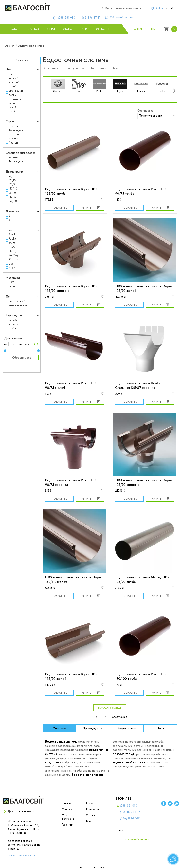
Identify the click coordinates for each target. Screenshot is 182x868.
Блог (89, 822)
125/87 (12, 180)
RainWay (13, 255)
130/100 (13, 193)
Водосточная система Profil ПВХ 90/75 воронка (71, 482)
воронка (14, 324)
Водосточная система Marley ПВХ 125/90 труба (142, 580)
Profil (12, 235)
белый (13, 95)
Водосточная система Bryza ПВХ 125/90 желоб (71, 676)
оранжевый (16, 91)
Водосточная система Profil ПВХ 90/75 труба (141, 191)
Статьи (68, 29)
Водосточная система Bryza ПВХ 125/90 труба (71, 191)
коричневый (16, 99)
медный (13, 103)
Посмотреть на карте (21, 855)
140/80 (13, 201)
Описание (51, 68)
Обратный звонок (122, 18)
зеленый (14, 82)
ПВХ (11, 282)
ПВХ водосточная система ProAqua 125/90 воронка (143, 482)
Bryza (12, 243)
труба (12, 328)
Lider (12, 264)
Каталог (67, 803)
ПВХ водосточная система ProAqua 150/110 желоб (73, 580)
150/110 (13, 189)
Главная (9, 46)
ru (174, 8)
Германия (14, 134)
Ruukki (13, 239)
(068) (67, 18)
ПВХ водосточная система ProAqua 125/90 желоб (143, 288)
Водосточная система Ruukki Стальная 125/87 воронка (138, 385)
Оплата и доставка (68, 817)
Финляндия (16, 130)
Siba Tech (14, 259)
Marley (13, 251)
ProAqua (14, 247)
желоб (13, 320)
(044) (130, 819)
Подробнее (59, 208)
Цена (115, 68)
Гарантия (67, 825)
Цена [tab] (160, 728)
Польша (13, 126)
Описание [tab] (59, 728)
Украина (14, 139)
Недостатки (98, 68)
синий (12, 107)
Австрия (14, 143)
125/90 (12, 185)
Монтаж (33, 29)
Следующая (119, 717)
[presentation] (174, 90)
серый (12, 87)
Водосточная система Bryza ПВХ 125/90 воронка (71, 288)
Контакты (102, 29)
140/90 (13, 197)
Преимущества (74, 68)
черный (13, 78)
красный (14, 74)
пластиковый (17, 301)
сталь (12, 287)
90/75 (12, 176)
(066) (91, 18)
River (12, 268)
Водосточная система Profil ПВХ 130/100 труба (141, 676)
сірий (12, 111)
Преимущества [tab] (93, 728)
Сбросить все (22, 358)
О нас (85, 29)
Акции (51, 29)
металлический (18, 305)
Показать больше (110, 708)
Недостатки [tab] (127, 728)
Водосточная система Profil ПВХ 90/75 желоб (71, 385)
